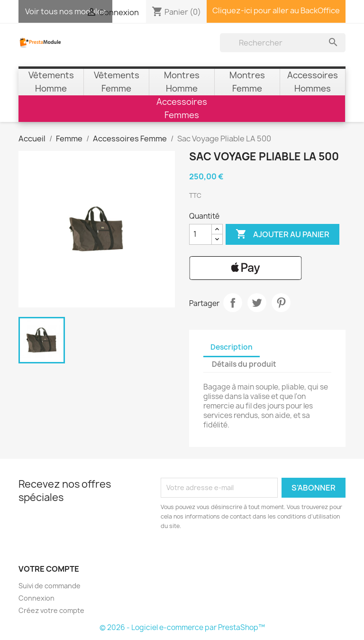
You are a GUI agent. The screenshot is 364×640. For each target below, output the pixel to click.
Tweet (257, 303)
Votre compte (49, 569)
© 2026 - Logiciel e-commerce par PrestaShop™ (182, 627)
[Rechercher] (283, 43)
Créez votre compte (51, 610)
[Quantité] (200, 234)
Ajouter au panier (282, 234)
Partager (233, 303)
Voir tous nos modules (66, 11)
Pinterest (281, 303)
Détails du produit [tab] (244, 364)
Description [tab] (232, 347)
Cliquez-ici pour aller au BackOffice (276, 10)
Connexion (36, 598)
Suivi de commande (50, 586)
